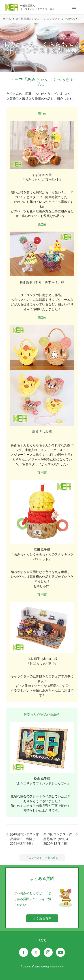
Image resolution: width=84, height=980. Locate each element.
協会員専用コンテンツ (29, 19)
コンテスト (54, 19)
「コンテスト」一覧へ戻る (42, 858)
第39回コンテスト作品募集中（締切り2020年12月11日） (58, 839)
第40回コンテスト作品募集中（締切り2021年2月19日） (24, 839)
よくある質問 (42, 918)
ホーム (7, 19)
